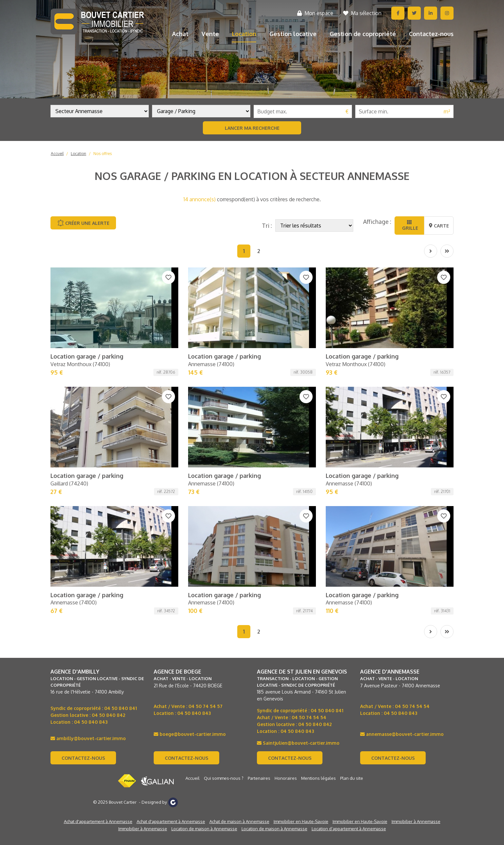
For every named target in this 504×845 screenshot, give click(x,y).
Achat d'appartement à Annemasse (98, 603)
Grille (409, 225)
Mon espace (315, 13)
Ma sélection (362, 13)
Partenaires (259, 560)
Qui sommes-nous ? (224, 560)
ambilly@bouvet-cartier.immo (88, 520)
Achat (180, 34)
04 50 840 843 (91, 504)
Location (244, 34)
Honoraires (286, 560)
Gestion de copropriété (363, 34)
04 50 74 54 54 (309, 499)
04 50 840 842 (108, 497)
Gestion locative (293, 34)
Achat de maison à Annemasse (239, 603)
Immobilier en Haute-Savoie (301, 603)
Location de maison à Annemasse (204, 610)
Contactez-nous (431, 34)
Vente (210, 34)
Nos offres (103, 154)
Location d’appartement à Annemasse (349, 610)
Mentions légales (319, 560)
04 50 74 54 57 (205, 488)
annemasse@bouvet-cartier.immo (402, 516)
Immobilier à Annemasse (416, 603)
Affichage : (377, 222)
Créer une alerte (83, 223)
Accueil (57, 154)
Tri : (267, 226)
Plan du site (352, 560)
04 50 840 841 (121, 490)
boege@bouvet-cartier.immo (190, 516)
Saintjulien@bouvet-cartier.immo (298, 525)
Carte (439, 226)
